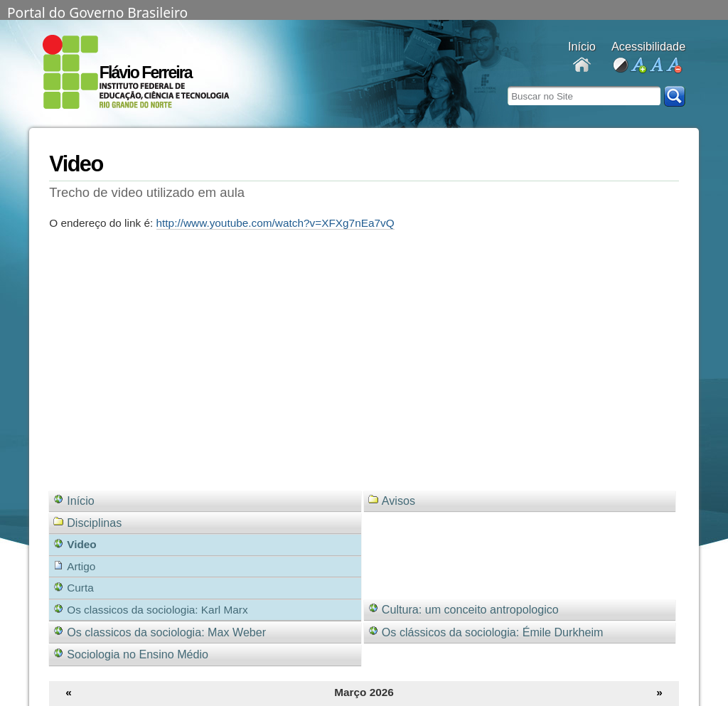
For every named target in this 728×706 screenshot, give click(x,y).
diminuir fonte (674, 66)
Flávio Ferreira (146, 73)
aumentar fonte (638, 66)
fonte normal (656, 66)
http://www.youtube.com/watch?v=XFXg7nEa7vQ (275, 223)
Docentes (582, 66)
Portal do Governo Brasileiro (97, 11)
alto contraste (620, 66)
